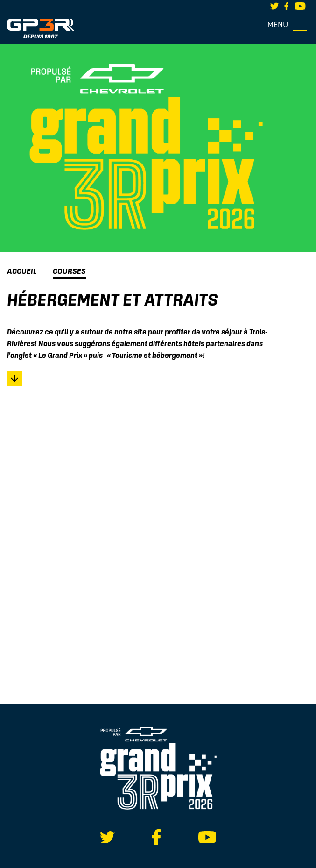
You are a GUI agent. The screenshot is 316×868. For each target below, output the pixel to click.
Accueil (22, 271)
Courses (69, 271)
